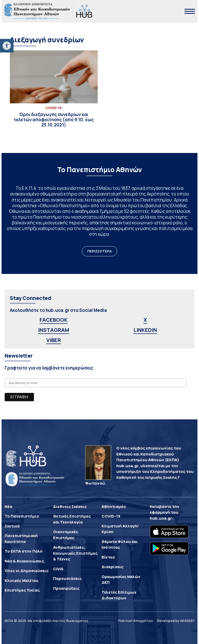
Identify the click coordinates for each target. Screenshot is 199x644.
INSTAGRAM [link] (54, 330)
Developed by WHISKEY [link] (176, 621)
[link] (7, 46)
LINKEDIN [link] (145, 330)
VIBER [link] (54, 340)
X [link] (145, 320)
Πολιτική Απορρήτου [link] (136, 621)
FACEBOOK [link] (54, 320)
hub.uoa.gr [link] (161, 518)
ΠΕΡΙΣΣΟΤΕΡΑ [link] (99, 251)
